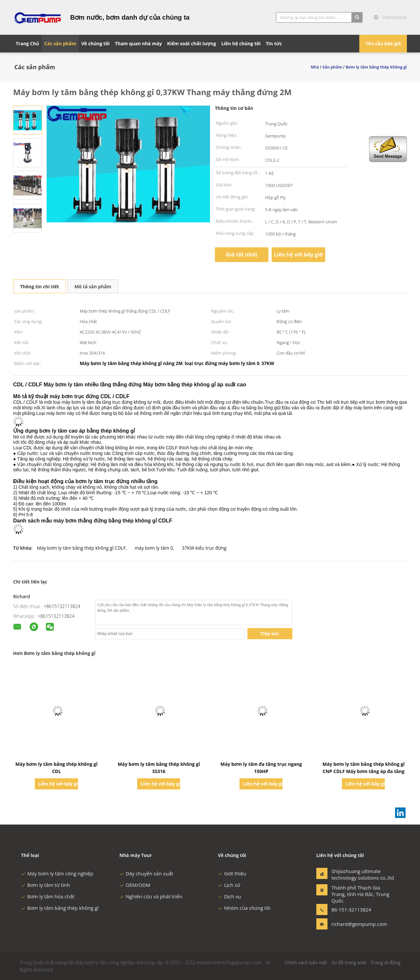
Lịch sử (229, 885)
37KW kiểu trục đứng (204, 548)
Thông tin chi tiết (40, 286)
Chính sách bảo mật (306, 962)
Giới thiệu (232, 873)
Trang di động (386, 962)
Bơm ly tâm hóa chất (48, 896)
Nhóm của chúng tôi (244, 908)
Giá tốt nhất (242, 255)
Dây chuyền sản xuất (146, 873)
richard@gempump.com (352, 924)
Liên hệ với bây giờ (298, 255)
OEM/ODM (135, 885)
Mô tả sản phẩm (93, 286)
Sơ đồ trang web (349, 962)
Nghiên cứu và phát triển (151, 896)
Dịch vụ (230, 896)
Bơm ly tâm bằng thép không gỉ (60, 908)
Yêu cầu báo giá (383, 43)
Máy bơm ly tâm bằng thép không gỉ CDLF (82, 548)
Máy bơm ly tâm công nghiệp (57, 873)
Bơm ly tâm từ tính (45, 885)
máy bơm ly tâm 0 (154, 548)
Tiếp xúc (270, 633)
